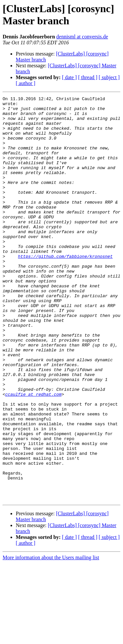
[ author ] (26, 83)
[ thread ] (88, 77)
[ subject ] (109, 77)
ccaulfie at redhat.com (33, 454)
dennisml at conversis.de (82, 37)
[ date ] (69, 77)
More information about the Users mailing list (51, 638)
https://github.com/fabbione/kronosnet (65, 289)
